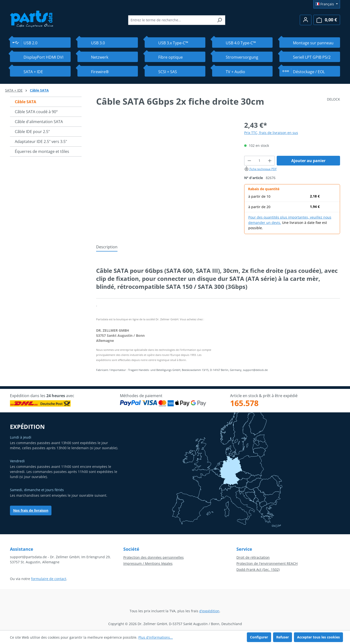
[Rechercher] (220, 20)
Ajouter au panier (308, 161)
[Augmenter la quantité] (270, 161)
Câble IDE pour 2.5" (32, 132)
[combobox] (171, 20)
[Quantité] (259, 161)
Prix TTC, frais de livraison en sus (271, 133)
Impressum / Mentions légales (148, 563)
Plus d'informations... (156, 637)
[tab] (107, 247)
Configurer (259, 637)
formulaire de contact (49, 579)
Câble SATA (25, 102)
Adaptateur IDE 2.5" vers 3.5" (41, 141)
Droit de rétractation (253, 557)
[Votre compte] (306, 20)
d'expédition (209, 611)
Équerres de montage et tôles (42, 151)
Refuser (283, 637)
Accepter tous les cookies (318, 637)
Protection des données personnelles (154, 557)
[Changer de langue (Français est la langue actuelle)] (327, 4)
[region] (165, 172)
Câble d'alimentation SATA (39, 122)
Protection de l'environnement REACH (267, 563)
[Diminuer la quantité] (249, 161)
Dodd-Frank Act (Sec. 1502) (258, 569)
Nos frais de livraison (31, 510)
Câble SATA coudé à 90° (36, 112)
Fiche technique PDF (260, 169)
